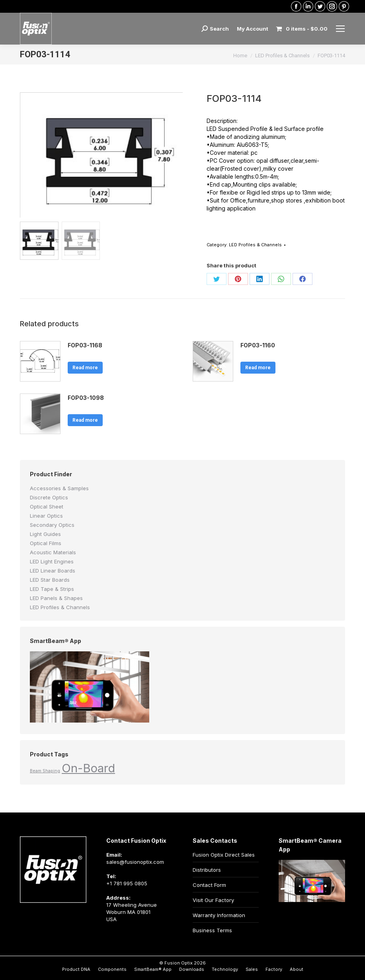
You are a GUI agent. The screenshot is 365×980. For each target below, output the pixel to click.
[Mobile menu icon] (340, 29)
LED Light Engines (52, 561)
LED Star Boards (50, 580)
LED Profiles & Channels (255, 245)
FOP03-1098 (86, 398)
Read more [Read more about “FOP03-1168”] (85, 368)
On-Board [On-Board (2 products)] (88, 768)
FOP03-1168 (85, 345)
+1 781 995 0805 (127, 883)
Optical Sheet (47, 507)
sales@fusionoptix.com (135, 862)
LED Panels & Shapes (56, 598)
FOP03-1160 (258, 345)
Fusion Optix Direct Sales (224, 855)
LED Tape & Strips (52, 589)
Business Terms (212, 930)
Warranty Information (219, 915)
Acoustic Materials (53, 552)
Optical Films (46, 543)
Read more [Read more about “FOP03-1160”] (258, 368)
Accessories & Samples (59, 488)
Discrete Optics (49, 497)
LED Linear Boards (53, 571)
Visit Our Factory (213, 900)
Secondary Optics (52, 525)
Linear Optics (46, 516)
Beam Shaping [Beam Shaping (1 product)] (45, 771)
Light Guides (45, 534)
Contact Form (209, 885)
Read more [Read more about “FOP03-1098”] (85, 420)
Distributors (207, 870)
